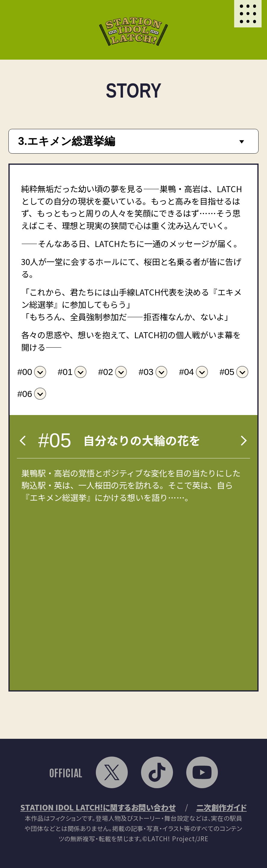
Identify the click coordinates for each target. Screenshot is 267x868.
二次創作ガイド (221, 807)
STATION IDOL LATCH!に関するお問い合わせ (98, 807)
